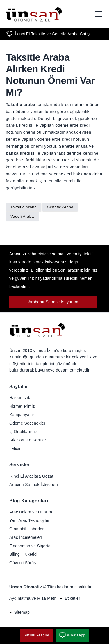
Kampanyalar (22, 415)
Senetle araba (74, 146)
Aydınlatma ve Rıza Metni (33, 598)
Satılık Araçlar (37, 635)
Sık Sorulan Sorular (28, 440)
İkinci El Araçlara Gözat (31, 476)
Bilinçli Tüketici (23, 554)
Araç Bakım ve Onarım (31, 512)
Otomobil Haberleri (27, 529)
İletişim (16, 448)
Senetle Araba (60, 207)
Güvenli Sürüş (23, 563)
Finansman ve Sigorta (30, 546)
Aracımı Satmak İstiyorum (34, 485)
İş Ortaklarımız (23, 432)
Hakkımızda (20, 398)
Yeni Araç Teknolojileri (30, 520)
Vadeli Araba (22, 216)
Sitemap (22, 612)
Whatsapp (72, 635)
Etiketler (73, 598)
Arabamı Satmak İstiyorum (53, 302)
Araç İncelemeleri (26, 537)
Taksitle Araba (24, 207)
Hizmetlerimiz (22, 406)
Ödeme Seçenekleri (28, 423)
